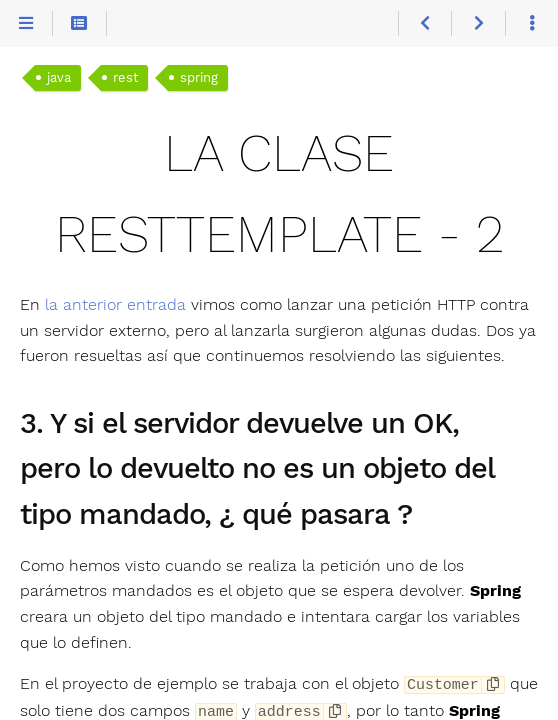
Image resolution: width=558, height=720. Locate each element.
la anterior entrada (115, 304)
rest (125, 77)
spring (199, 77)
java (59, 77)
